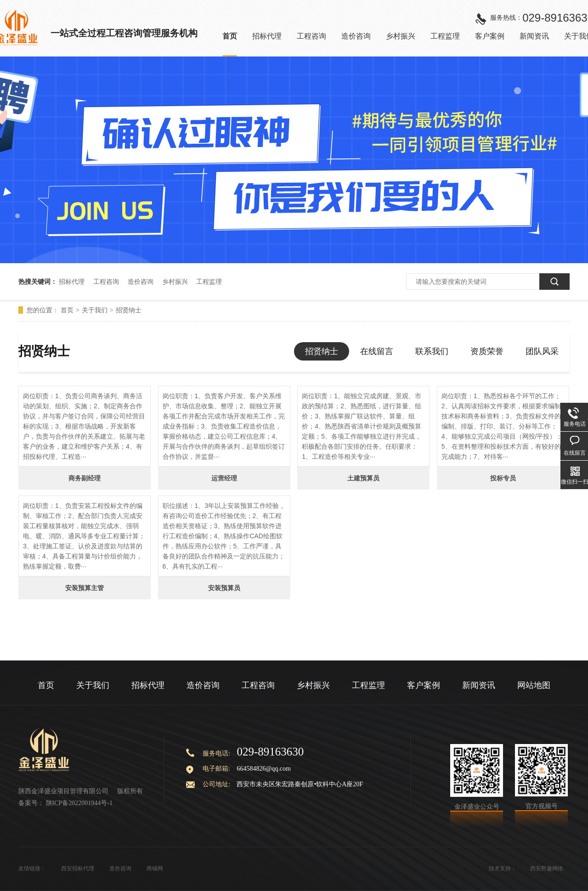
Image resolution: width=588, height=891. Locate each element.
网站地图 (534, 685)
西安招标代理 (78, 868)
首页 (67, 310)
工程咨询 (106, 282)
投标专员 (503, 478)
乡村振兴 (175, 282)
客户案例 (424, 685)
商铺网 (155, 868)
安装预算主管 (85, 588)
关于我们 (95, 310)
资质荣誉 (487, 351)
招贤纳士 (129, 310)
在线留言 (377, 351)
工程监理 (209, 282)
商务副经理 (85, 478)
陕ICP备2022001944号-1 (79, 803)
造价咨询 (141, 282)
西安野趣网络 (547, 868)
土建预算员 (363, 478)
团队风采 (542, 351)
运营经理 (224, 478)
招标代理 (72, 282)
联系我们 (432, 351)
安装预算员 (224, 588)
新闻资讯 (479, 685)
